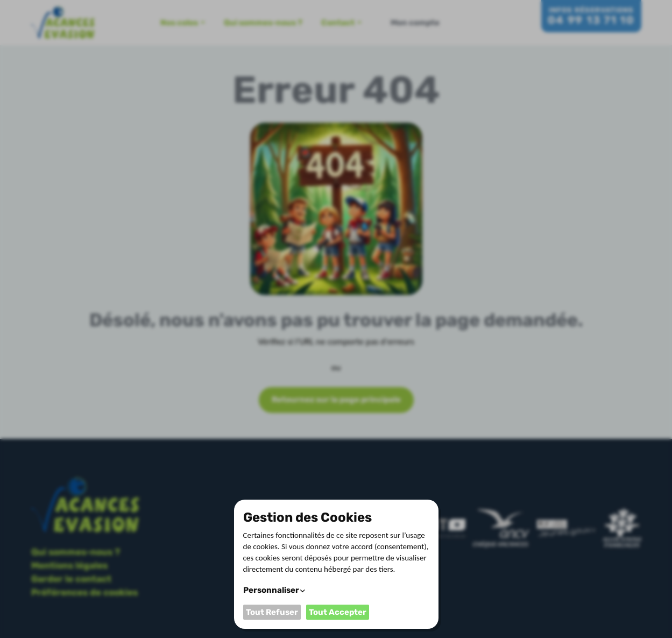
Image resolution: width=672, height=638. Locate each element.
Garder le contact (71, 579)
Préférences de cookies (84, 592)
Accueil (135, 23)
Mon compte (415, 23)
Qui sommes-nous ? (263, 23)
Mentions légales (69, 565)
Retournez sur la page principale (336, 399)
